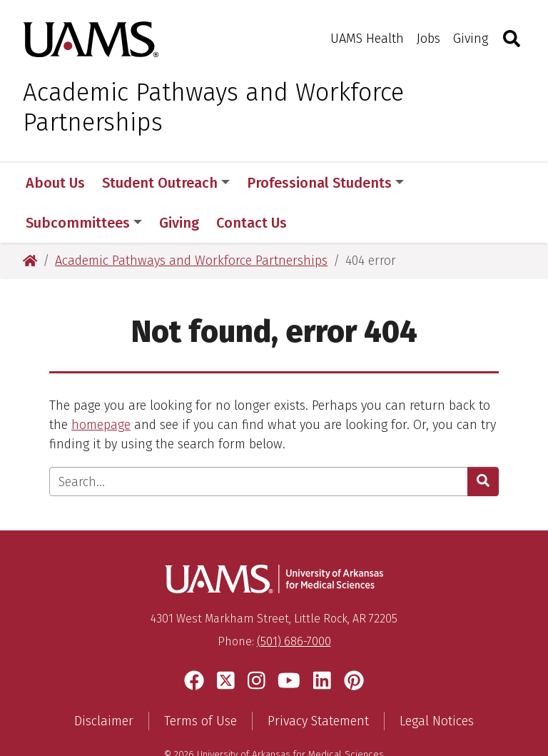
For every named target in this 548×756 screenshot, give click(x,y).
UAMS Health (367, 39)
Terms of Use (201, 681)
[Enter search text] (259, 442)
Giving (471, 39)
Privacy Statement (318, 681)
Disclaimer (104, 681)
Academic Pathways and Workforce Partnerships (213, 107)
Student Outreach (166, 183)
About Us (55, 183)
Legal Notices (437, 681)
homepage (101, 385)
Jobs (428, 39)
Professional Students (325, 183)
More (445, 183)
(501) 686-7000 (294, 601)
